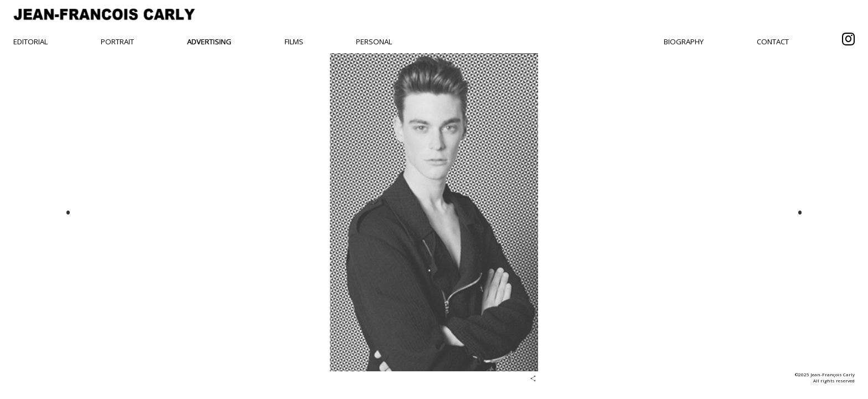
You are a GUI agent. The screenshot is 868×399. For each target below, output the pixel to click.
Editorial (30, 42)
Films (294, 42)
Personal (374, 42)
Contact (773, 42)
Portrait (117, 42)
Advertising (209, 42)
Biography (684, 42)
